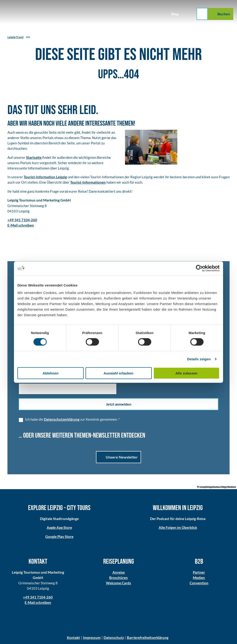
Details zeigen (199, 359)
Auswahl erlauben (118, 373)
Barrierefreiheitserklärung (148, 637)
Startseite (34, 157)
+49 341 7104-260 (38, 597)
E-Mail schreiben (38, 602)
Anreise (118, 572)
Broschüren (118, 578)
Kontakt (73, 637)
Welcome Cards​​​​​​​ (118, 583)
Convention (199, 583)
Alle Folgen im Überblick (178, 527)
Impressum (92, 637)
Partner (199, 572)
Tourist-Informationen (88, 182)
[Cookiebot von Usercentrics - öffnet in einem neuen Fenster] (199, 268)
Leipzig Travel (15, 37)
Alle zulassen (186, 373)
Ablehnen (50, 373)
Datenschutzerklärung (62, 419)
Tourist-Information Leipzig (45, 177)
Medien (199, 578)
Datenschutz (114, 637)
